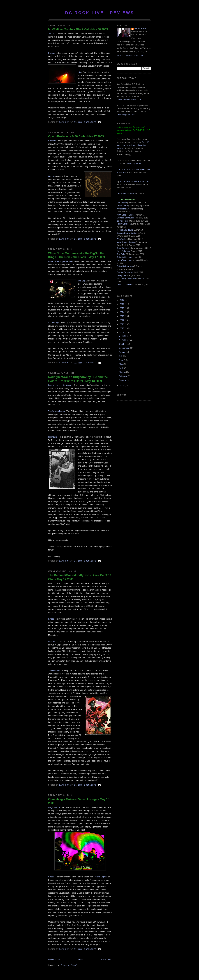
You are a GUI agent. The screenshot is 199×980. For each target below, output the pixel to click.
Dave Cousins (123, 248)
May (121, 364)
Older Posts (107, 960)
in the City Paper (133, 163)
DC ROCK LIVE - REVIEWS (100, 13)
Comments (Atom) (69, 965)
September (124, 348)
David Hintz (65, 122)
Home (81, 960)
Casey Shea (122, 275)
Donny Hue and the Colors (60, 385)
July (121, 356)
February (123, 376)
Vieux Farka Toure (125, 230)
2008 (122, 385)
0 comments (90, 122)
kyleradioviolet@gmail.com (129, 99)
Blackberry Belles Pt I (126, 278)
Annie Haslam (123, 209)
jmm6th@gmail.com (126, 114)
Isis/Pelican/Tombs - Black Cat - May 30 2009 (78, 29)
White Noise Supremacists (60, 261)
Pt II (142, 278)
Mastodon (53, 642)
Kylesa (51, 619)
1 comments (90, 785)
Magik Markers (55, 807)
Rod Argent (122, 203)
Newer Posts (54, 960)
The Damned (54, 671)
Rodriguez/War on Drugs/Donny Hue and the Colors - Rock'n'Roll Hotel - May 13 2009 (78, 379)
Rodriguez (53, 437)
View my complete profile (130, 56)
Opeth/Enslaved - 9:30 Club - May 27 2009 (76, 136)
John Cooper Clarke (126, 215)
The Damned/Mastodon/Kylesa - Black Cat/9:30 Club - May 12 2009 (80, 577)
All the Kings (54, 323)
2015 (122, 308)
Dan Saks (121, 254)
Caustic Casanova (125, 272)
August (123, 352)
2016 (122, 304)
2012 (122, 320)
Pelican (52, 53)
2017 (122, 300)
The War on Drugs (56, 411)
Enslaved (52, 141)
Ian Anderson (123, 221)
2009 (122, 332)
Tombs (51, 34)
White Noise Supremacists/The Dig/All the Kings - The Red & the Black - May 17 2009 (77, 255)
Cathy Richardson (125, 266)
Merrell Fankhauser (125, 218)
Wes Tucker (122, 239)
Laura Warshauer (124, 260)
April (121, 368)
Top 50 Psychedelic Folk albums (134, 181)
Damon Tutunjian (124, 284)
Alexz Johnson (123, 251)
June (122, 360)
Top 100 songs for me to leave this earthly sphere (133, 145)
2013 (122, 316)
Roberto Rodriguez (125, 257)
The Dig (81, 281)
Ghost (51, 877)
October (123, 344)
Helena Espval (100, 877)
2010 (122, 328)
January (123, 380)
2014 (122, 312)
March (122, 372)
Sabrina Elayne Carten (127, 233)
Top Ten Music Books (126, 194)
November (124, 340)
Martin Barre (122, 206)
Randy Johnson (124, 224)
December (124, 336)
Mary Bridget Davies (126, 242)
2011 (122, 324)
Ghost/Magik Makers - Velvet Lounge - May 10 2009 (79, 801)
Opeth (51, 176)
